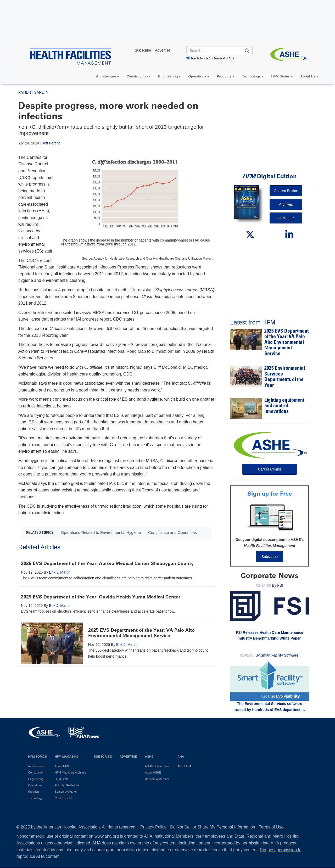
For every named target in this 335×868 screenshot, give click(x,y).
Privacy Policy (153, 827)
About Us (308, 76)
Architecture (106, 76)
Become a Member (157, 779)
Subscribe (270, 557)
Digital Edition (270, 176)
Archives (286, 204)
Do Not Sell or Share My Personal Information (213, 827)
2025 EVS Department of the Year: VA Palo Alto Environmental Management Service (141, 633)
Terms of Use (271, 827)
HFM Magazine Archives (70, 772)
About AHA (185, 766)
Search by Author (66, 792)
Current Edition (286, 191)
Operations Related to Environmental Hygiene (101, 532)
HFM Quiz (286, 218)
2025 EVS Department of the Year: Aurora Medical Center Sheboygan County (107, 563)
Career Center (270, 469)
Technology (251, 76)
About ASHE (153, 772)
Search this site (199, 58)
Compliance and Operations (172, 532)
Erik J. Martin (60, 572)
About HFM (62, 766)
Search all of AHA (224, 58)
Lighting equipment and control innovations (284, 406)
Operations (197, 76)
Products (224, 76)
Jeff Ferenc (52, 143)
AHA (181, 756)
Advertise (128, 756)
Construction (137, 76)
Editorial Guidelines (67, 785)
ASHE (149, 756)
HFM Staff (61, 779)
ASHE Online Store (157, 766)
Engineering (168, 76)
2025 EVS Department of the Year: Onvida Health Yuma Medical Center (101, 597)
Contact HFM (63, 798)
